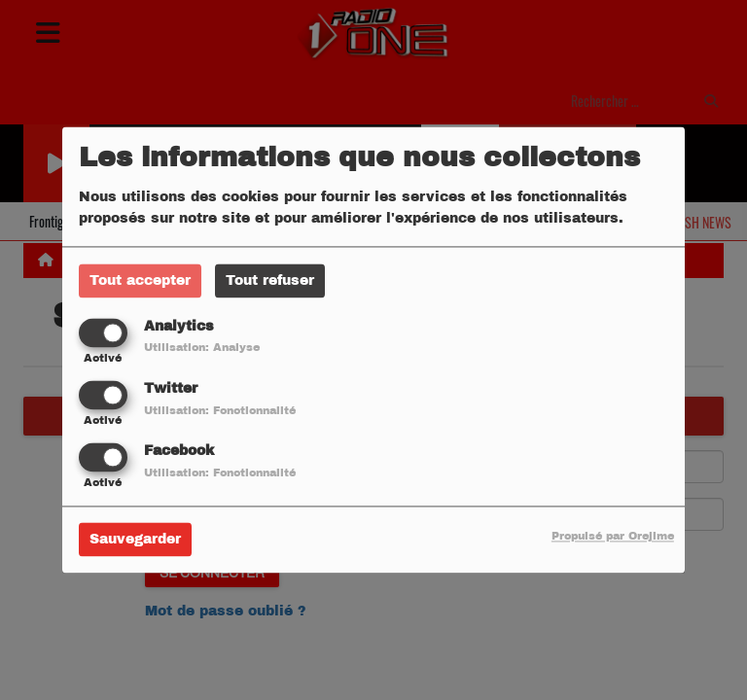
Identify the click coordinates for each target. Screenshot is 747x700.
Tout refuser (270, 280)
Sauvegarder (135, 540)
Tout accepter (140, 280)
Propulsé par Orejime (613, 537)
